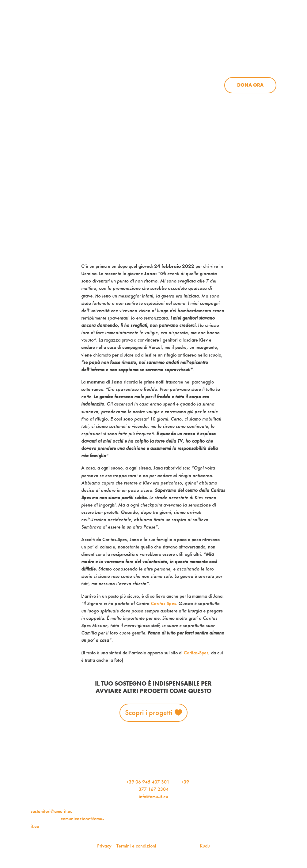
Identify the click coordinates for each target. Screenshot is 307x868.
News (228, 59)
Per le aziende (255, 23)
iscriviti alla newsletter (193, 23)
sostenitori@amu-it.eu (52, 811)
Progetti (194, 59)
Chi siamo (155, 59)
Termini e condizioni (136, 846)
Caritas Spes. (164, 603)
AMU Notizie (133, 23)
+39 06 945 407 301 (148, 782)
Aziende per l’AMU (227, 99)
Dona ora (250, 85)
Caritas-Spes (196, 653)
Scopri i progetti (149, 712)
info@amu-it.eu (153, 797)
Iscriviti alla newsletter (258, 119)
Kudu (205, 846)
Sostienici (263, 59)
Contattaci (259, 48)
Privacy (104, 846)
